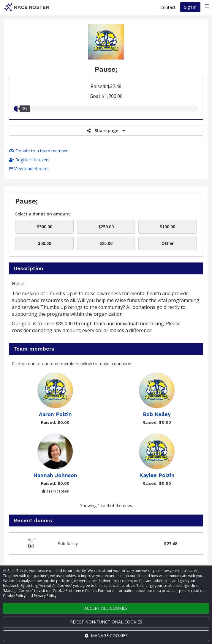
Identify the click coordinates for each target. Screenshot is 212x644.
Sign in (190, 7)
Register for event (29, 160)
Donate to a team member (38, 151)
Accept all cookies (106, 608)
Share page (106, 130)
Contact (168, 7)
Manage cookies (106, 636)
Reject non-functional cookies (106, 622)
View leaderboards (29, 169)
